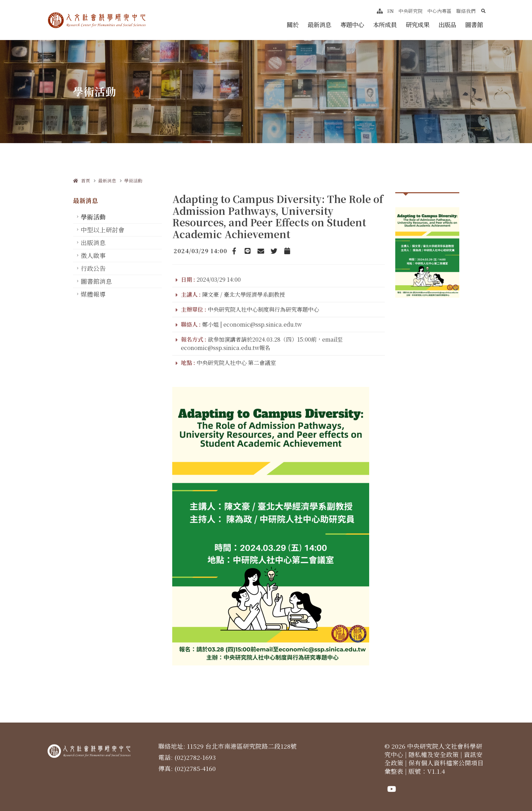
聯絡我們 (466, 11)
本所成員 (385, 25)
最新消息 (319, 25)
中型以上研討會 (103, 230)
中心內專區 (439, 11)
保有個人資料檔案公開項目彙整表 (434, 767)
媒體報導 (93, 294)
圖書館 (474, 25)
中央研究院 (411, 11)
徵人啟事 (93, 255)
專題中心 (352, 25)
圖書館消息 (96, 281)
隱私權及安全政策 (434, 754)
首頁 (82, 181)
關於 (293, 25)
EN (391, 11)
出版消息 (93, 243)
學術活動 (133, 181)
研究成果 (418, 25)
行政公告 (93, 268)
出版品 (447, 25)
